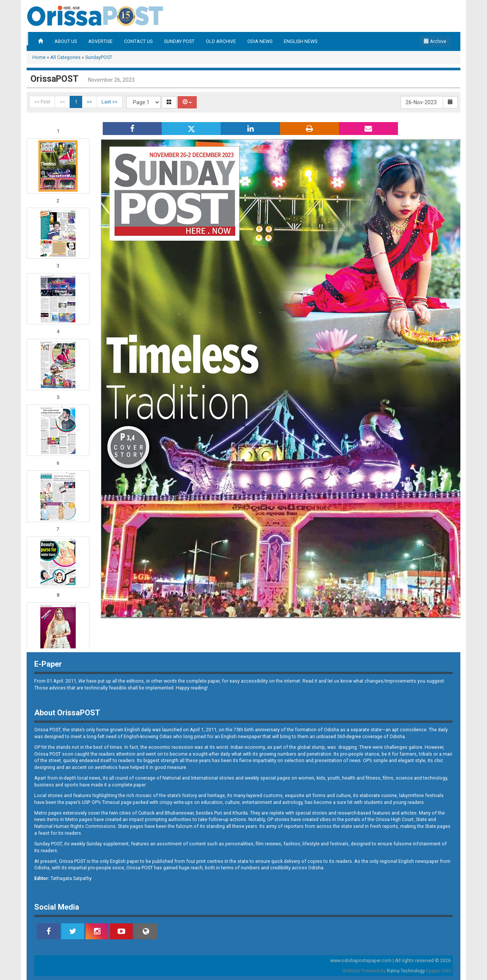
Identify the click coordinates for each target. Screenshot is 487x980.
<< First (42, 102)
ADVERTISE (100, 41)
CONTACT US (138, 41)
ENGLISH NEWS (301, 41)
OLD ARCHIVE (221, 41)
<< (62, 102)
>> (89, 102)
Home (39, 57)
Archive (435, 41)
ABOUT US (66, 41)
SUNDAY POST (179, 41)
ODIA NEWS (260, 41)
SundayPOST (99, 57)
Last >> (110, 102)
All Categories (65, 57)
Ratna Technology (406, 971)
